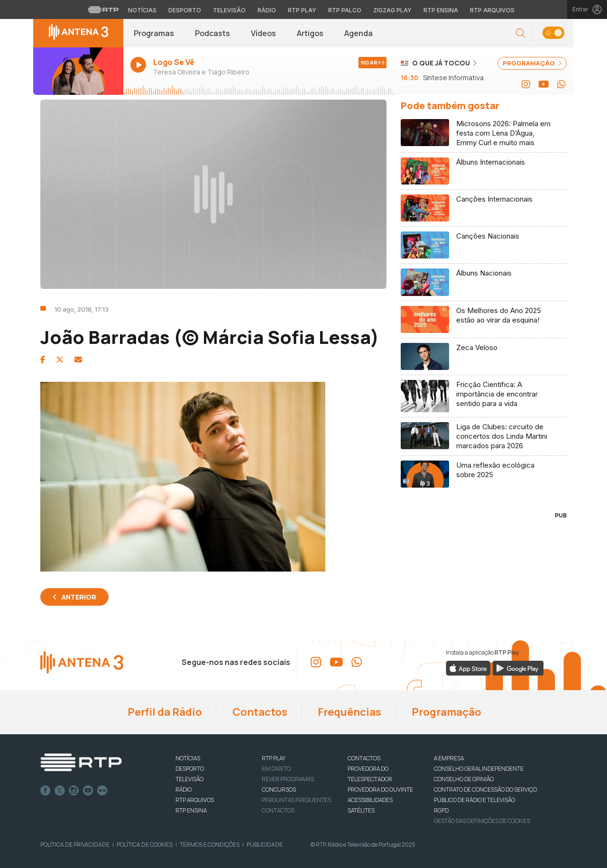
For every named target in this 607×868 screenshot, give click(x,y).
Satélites (361, 810)
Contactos (259, 712)
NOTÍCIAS (188, 758)
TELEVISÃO (189, 779)
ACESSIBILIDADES (370, 800)
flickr (102, 791)
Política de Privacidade (75, 845)
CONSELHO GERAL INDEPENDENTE (479, 769)
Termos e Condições (210, 845)
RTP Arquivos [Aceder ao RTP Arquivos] (492, 10)
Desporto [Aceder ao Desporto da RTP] (185, 10)
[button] (521, 33)
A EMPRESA (449, 758)
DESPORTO (190, 769)
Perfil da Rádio (164, 712)
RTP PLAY (274, 758)
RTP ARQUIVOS (195, 800)
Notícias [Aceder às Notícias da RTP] (142, 10)
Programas (154, 33)
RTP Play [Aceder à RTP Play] (302, 10)
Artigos (310, 33)
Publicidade (265, 845)
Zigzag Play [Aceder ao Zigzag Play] (392, 10)
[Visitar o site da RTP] (103, 9)
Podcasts (212, 33)
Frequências (349, 712)
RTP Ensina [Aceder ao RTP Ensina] (441, 10)
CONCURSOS (279, 790)
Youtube (88, 791)
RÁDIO (184, 790)
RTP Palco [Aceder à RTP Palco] (345, 10)
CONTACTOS (364, 758)
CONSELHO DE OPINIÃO (464, 779)
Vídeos (263, 33)
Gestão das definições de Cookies (482, 821)
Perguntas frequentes (296, 800)
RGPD (441, 810)
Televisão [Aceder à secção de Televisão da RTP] (229, 10)
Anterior (79, 597)
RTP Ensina (191, 810)
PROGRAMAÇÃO (532, 63)
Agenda (359, 33)
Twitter (60, 791)
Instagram (74, 791)
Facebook (46, 791)
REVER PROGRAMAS (288, 779)
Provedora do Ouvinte (380, 790)
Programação (446, 712)
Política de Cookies (145, 845)
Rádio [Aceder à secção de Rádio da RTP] (267, 10)
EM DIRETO (276, 769)
